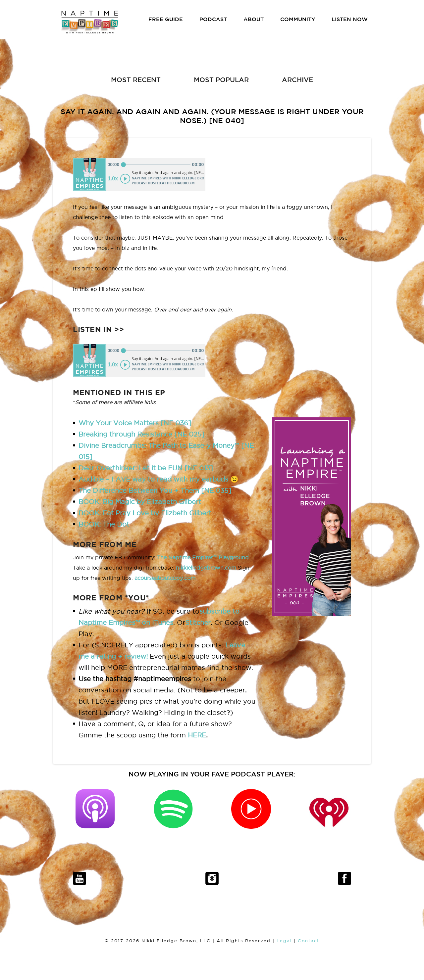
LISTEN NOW (350, 19)
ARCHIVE (297, 80)
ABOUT (254, 19)
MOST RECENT (136, 80)
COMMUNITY (298, 19)
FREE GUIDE (166, 19)
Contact (309, 941)
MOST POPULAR (221, 80)
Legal (284, 941)
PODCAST (213, 19)
